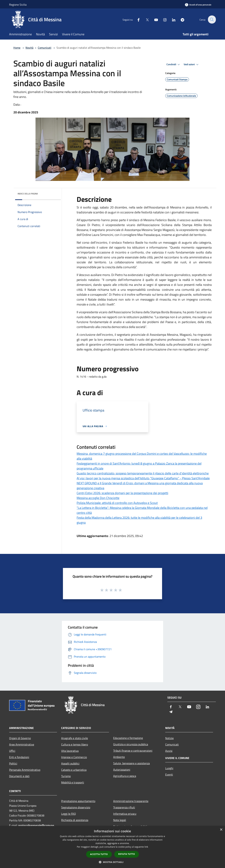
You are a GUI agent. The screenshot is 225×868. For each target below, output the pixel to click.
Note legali (120, 820)
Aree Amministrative (22, 744)
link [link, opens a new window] (146, 847)
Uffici (12, 751)
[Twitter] (145, 19)
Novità (29, 48)
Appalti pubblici (70, 763)
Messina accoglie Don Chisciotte (98, 498)
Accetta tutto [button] (99, 854)
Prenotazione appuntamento (78, 801)
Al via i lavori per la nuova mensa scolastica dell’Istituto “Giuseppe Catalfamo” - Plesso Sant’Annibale (143, 478)
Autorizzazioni (122, 770)
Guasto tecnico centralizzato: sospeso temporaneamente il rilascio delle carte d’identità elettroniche (143, 473)
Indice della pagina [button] (28, 194)
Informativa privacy (125, 814)
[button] (112, 862)
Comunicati (45, 48)
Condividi (174, 65)
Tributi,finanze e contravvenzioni (133, 751)
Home (17, 48)
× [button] (221, 830)
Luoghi (169, 768)
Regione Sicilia (18, 5)
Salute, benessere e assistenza (131, 763)
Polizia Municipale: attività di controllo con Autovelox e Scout (117, 503)
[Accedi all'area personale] (198, 5)
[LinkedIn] (172, 19)
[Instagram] (163, 19)
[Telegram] (180, 19)
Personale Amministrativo (25, 770)
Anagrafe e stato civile (75, 738)
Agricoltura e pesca (125, 776)
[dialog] (112, 847)
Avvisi (169, 751)
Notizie (169, 738)
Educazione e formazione (128, 738)
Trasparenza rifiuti (124, 807)
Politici (13, 763)
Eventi (169, 774)
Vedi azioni (192, 65)
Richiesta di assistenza (75, 820)
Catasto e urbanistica (74, 770)
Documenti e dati (19, 776)
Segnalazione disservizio (76, 807)
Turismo (66, 776)
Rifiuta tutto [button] (127, 854)
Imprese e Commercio (74, 757)
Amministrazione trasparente (131, 801)
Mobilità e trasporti (73, 782)
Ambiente (119, 757)
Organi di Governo (20, 738)
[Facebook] (136, 19)
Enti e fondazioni (19, 757)
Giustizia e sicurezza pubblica (131, 744)
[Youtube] (154, 19)
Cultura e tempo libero (75, 744)
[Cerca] (212, 20)
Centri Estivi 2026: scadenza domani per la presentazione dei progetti (122, 493)
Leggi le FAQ (69, 814)
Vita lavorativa (70, 751)
